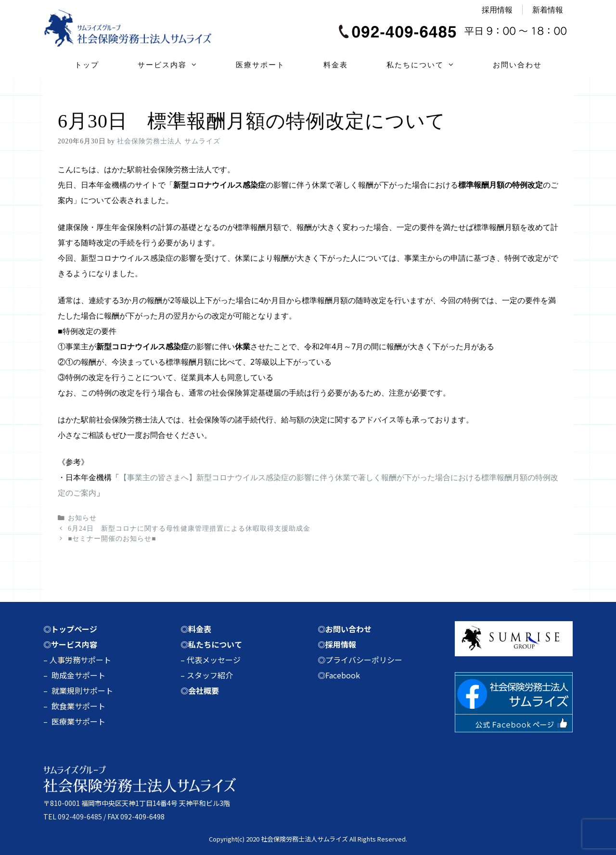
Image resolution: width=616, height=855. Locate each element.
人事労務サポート (80, 660)
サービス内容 (177, 65)
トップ (87, 65)
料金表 (336, 65)
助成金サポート (78, 675)
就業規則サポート (82, 690)
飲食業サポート (78, 706)
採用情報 (497, 10)
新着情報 (548, 10)
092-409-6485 (80, 817)
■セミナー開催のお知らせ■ (112, 539)
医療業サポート (78, 721)
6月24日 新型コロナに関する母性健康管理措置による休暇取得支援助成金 (189, 529)
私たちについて (430, 65)
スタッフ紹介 (210, 675)
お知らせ (82, 518)
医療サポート (260, 65)
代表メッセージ (214, 660)
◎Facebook (339, 675)
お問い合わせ (517, 65)
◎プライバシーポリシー (360, 660)
